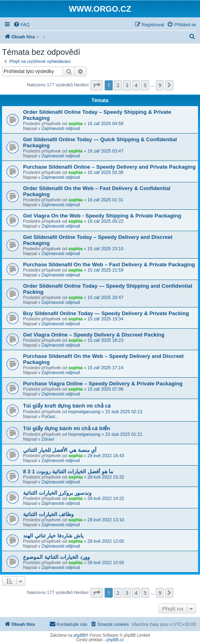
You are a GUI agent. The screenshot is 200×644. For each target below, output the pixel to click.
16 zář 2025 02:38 (106, 172)
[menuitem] (21, 25)
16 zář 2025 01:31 (106, 200)
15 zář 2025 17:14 (106, 368)
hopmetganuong (84, 412)
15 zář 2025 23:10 (106, 249)
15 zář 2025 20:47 (106, 297)
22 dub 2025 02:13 (124, 412)
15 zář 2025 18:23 (106, 340)
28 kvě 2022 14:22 (106, 498)
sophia (75, 123)
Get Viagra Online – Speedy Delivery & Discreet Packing (94, 335)
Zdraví (48, 439)
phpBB (80, 635)
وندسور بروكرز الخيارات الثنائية (57, 493)
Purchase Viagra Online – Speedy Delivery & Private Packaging (103, 384)
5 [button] (145, 85)
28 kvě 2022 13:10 (106, 520)
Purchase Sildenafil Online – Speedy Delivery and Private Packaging (109, 167)
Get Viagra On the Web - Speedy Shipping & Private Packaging (102, 216)
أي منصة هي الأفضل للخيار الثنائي (60, 450)
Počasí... (50, 416)
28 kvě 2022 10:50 (106, 562)
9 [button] (160, 85)
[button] (97, 85)
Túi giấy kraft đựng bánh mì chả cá (67, 406)
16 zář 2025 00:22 (106, 221)
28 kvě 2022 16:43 (106, 456)
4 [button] (136, 85)
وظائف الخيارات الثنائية (48, 514)
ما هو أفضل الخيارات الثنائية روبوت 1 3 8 (68, 471)
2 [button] (118, 85)
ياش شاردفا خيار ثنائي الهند (53, 536)
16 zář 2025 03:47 (106, 151)
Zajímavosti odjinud (61, 128)
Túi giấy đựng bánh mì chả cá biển (66, 428)
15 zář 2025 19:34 (106, 319)
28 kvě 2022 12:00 (106, 541)
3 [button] (127, 85)
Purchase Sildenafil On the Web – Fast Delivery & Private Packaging (109, 264)
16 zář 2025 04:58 (106, 123)
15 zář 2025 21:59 (106, 270)
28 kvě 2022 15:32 (106, 477)
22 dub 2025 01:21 (124, 434)
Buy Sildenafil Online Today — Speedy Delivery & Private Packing (106, 313)
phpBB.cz (115, 640)
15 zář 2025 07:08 (106, 389)
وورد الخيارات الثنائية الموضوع (56, 557)
